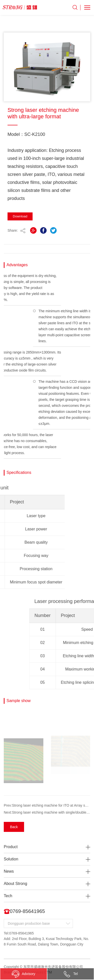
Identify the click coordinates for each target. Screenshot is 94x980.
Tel (70, 974)
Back (14, 827)
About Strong (15, 884)
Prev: (47, 805)
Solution (11, 859)
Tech (8, 896)
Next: (47, 812)
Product (11, 847)
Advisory (24, 974)
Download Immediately (20, 217)
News (9, 871)
